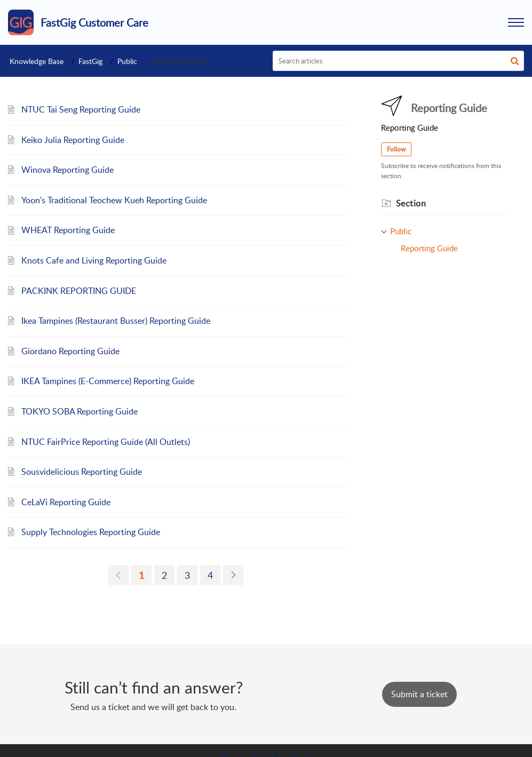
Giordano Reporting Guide (70, 351)
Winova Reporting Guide (68, 170)
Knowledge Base (37, 61)
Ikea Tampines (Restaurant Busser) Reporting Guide (116, 321)
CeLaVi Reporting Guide (66, 502)
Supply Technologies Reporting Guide (91, 532)
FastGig (90, 61)
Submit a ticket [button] (419, 694)
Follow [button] (396, 149)
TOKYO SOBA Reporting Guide (80, 411)
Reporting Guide (429, 248)
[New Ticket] (419, 694)
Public (127, 61)
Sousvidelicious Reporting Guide (82, 472)
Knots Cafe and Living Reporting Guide (94, 260)
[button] (516, 22)
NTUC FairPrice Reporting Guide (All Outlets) (106, 442)
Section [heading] (411, 203)
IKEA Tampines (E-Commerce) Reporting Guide (108, 381)
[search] (398, 61)
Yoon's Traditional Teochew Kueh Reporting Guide (114, 200)
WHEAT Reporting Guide (68, 230)
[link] (118, 575)
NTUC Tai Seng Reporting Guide (81, 109)
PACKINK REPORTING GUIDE (79, 291)
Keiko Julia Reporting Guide (73, 140)
